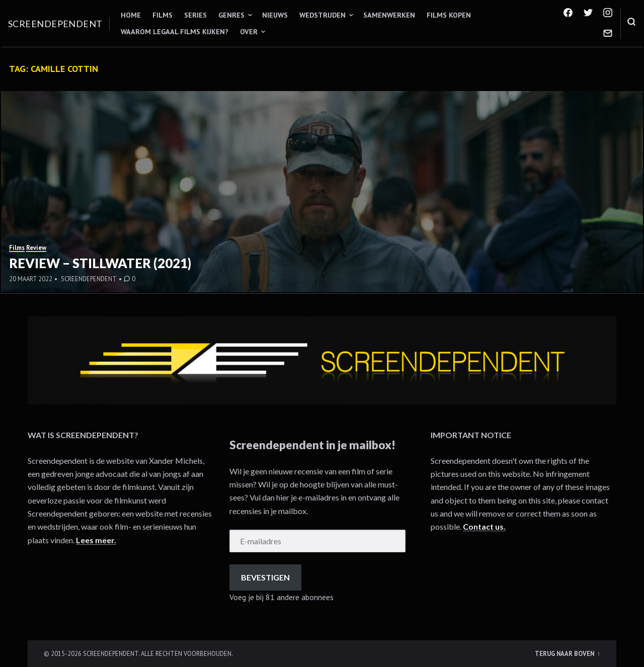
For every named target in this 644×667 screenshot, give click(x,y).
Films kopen (449, 15)
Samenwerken (389, 15)
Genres (231, 15)
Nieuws (275, 15)
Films (163, 15)
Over (249, 32)
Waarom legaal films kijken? (175, 32)
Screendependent (55, 24)
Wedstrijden (323, 15)
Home (131, 15)
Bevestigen (265, 577)
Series (195, 15)
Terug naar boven (565, 653)
